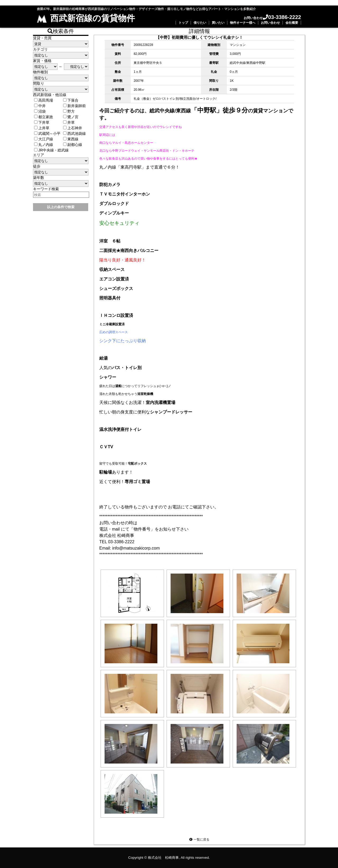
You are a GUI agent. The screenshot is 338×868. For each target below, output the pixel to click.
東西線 (71, 139)
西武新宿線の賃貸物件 (86, 18)
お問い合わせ (270, 23)
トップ (183, 23)
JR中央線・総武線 (51, 150)
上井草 (42, 128)
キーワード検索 (46, 189)
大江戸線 (44, 139)
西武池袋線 (74, 133)
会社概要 (292, 23)
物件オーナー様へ (243, 23)
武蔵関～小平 (47, 133)
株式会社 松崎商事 (163, 858)
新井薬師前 (74, 106)
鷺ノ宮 (71, 117)
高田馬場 (44, 100)
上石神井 (73, 128)
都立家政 (44, 117)
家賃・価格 (42, 61)
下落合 (71, 100)
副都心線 (73, 145)
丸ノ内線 (44, 145)
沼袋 (40, 111)
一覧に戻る (199, 840)
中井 (40, 106)
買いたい (218, 23)
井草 (69, 122)
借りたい (200, 23)
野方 (69, 111)
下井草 (42, 122)
